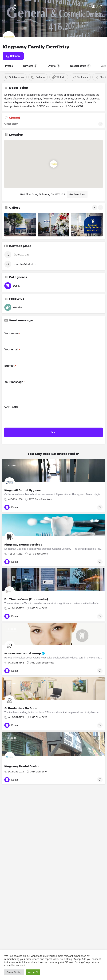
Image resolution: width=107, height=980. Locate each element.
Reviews (30, 66)
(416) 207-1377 (22, 255)
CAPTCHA (11, 407)
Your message (15, 382)
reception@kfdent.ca (25, 264)
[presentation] (31, 417)
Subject (10, 366)
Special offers (80, 66)
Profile (9, 66)
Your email (12, 350)
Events (54, 66)
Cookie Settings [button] (14, 972)
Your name (12, 334)
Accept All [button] (33, 972)
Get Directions (77, 194)
